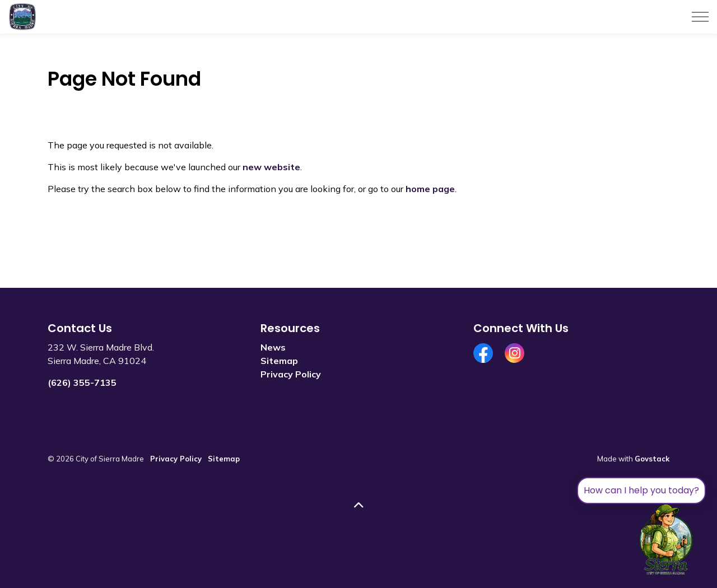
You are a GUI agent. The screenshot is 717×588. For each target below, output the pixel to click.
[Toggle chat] (666, 540)
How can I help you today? (641, 490)
